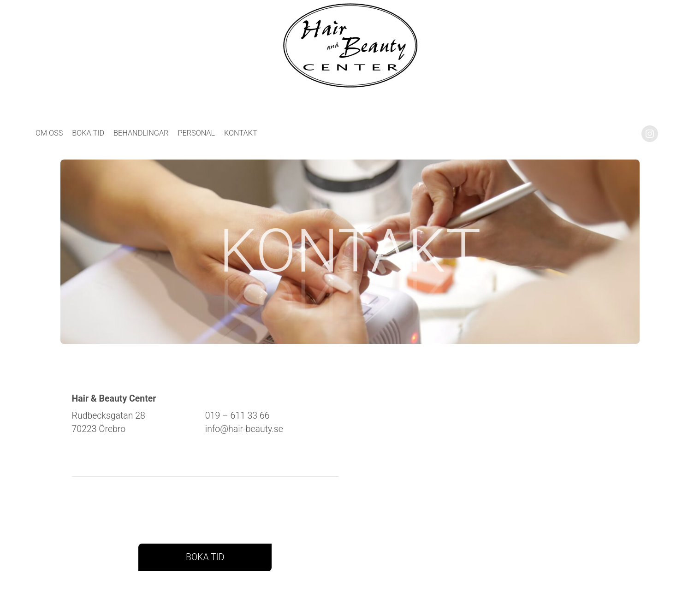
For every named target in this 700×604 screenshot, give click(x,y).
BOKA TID (205, 557)
